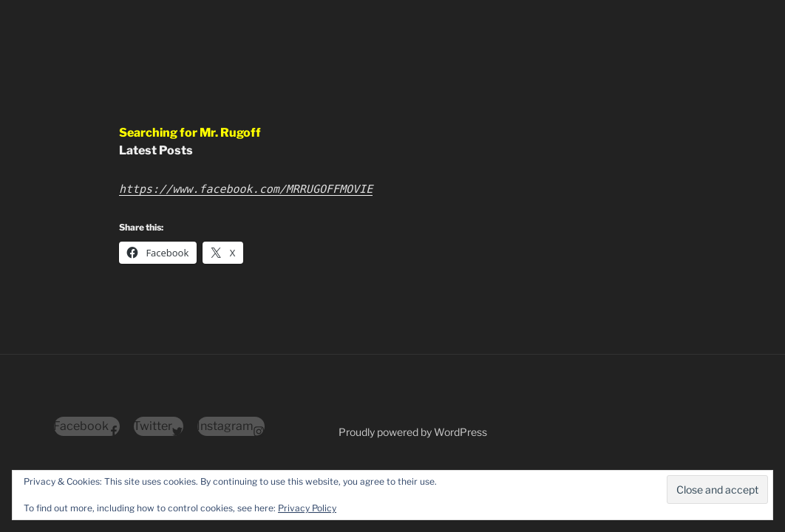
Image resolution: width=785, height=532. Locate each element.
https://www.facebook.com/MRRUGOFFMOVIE (246, 189)
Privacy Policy (307, 508)
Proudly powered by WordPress (413, 432)
